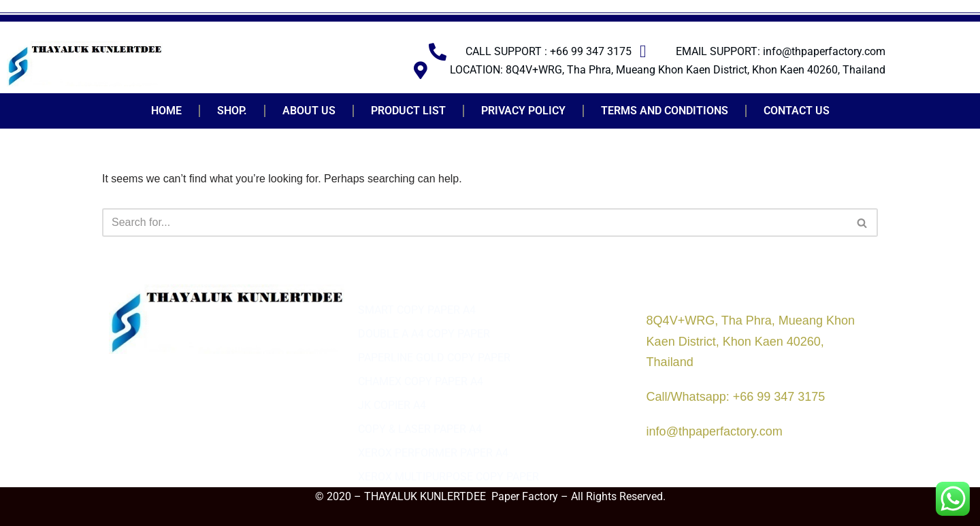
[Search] (475, 223)
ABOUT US (309, 111)
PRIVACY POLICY (523, 111)
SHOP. (232, 111)
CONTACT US (797, 111)
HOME (166, 111)
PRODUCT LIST (408, 111)
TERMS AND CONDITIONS (665, 111)
